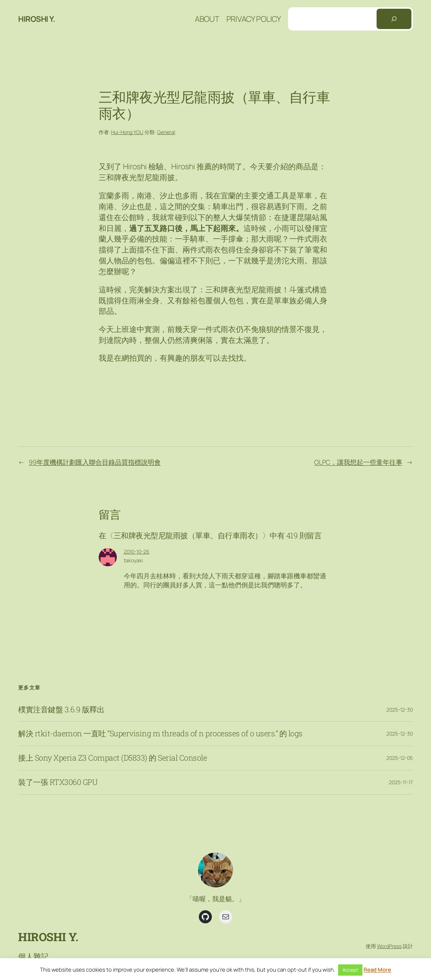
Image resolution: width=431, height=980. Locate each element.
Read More (377, 970)
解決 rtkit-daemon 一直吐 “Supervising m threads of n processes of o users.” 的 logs (160, 734)
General (166, 132)
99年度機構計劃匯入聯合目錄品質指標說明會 (95, 462)
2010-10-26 (137, 552)
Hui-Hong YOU (127, 132)
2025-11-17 (401, 782)
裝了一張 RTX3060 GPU (58, 782)
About (207, 19)
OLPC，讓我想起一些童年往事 (358, 462)
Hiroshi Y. (36, 19)
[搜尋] (394, 19)
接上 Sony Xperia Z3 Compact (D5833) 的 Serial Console (112, 758)
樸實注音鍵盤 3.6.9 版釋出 (61, 710)
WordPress (389, 946)
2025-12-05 (400, 758)
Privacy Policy (254, 19)
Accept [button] (350, 970)
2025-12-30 (400, 710)
